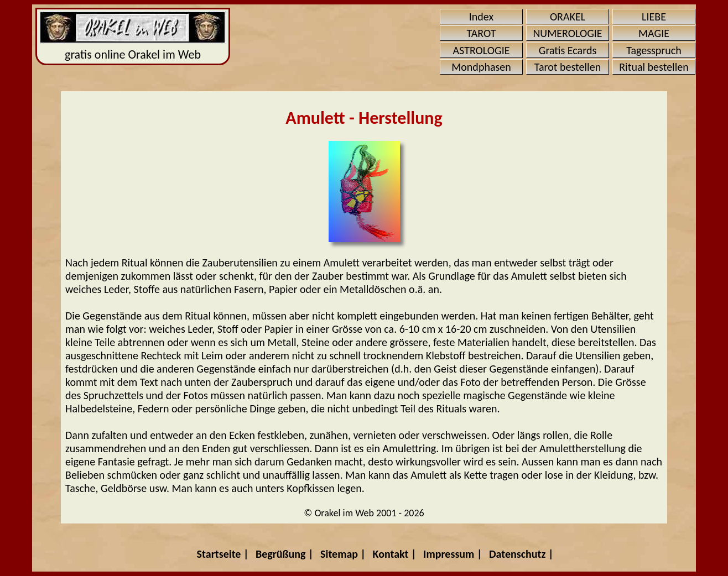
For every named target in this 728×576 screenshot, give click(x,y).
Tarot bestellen (568, 67)
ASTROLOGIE (482, 50)
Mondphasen (481, 67)
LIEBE (654, 17)
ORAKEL (568, 17)
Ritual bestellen (654, 67)
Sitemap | (343, 554)
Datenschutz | (521, 554)
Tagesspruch (654, 50)
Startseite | (223, 554)
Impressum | (453, 554)
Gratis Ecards (568, 50)
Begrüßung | (285, 554)
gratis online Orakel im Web (133, 36)
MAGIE (654, 33)
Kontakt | (395, 554)
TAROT (482, 33)
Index (481, 17)
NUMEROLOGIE (567, 33)
